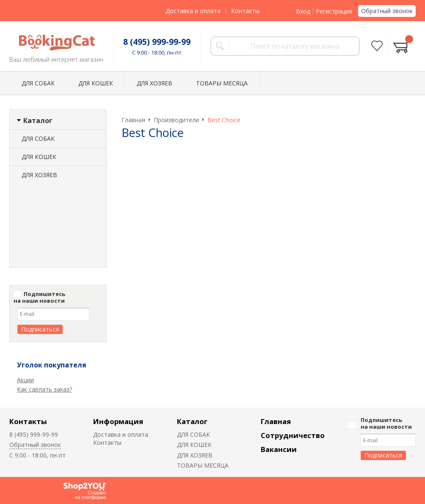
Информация (118, 421)
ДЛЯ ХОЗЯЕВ (155, 83)
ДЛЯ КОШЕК (96, 83)
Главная (276, 421)
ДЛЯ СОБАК (38, 83)
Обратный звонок (387, 11)
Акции (25, 380)
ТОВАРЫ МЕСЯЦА (222, 83)
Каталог (192, 421)
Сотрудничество (293, 435)
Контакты (245, 11)
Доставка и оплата (193, 11)
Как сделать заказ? (44, 389)
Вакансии (279, 449)
